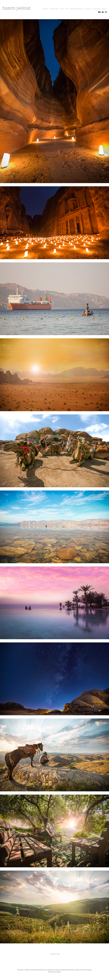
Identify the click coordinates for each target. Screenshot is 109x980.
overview (45, 9)
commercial (88, 9)
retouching (97, 9)
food (67, 9)
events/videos (54, 9)
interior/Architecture (76, 9)
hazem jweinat (17, 8)
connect (104, 9)
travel (62, 9)
